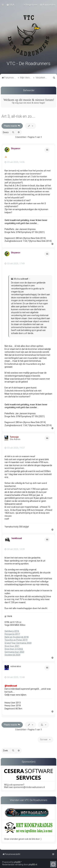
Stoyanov (16, 148)
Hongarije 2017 (12, 634)
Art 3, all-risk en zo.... (18, 116)
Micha (17, 279)
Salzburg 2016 (12, 631)
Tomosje (14, 436)
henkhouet (17, 538)
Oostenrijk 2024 (12, 654)
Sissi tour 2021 (12, 646)
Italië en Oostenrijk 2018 (16, 637)
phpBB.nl (33, 865)
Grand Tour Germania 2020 (18, 642)
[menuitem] (10, 5)
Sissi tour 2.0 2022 (14, 649)
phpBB (17, 862)
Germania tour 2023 (14, 651)
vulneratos (16, 666)
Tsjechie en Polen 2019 (16, 640)
